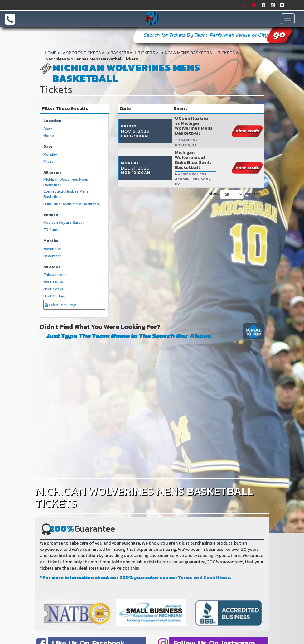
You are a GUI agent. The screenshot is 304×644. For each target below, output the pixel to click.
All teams (52, 173)
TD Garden (53, 230)
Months (51, 241)
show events (233, 169)
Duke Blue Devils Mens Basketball (72, 204)
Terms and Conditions (204, 577)
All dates (52, 267)
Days (48, 147)
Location (52, 121)
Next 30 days (54, 296)
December (52, 256)
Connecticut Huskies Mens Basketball (66, 194)
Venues (51, 215)
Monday (50, 154)
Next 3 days (53, 282)
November (52, 249)
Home (49, 136)
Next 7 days (53, 289)
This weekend (55, 275)
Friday (48, 162)
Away (48, 129)
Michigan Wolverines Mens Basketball (66, 182)
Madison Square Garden (64, 223)
